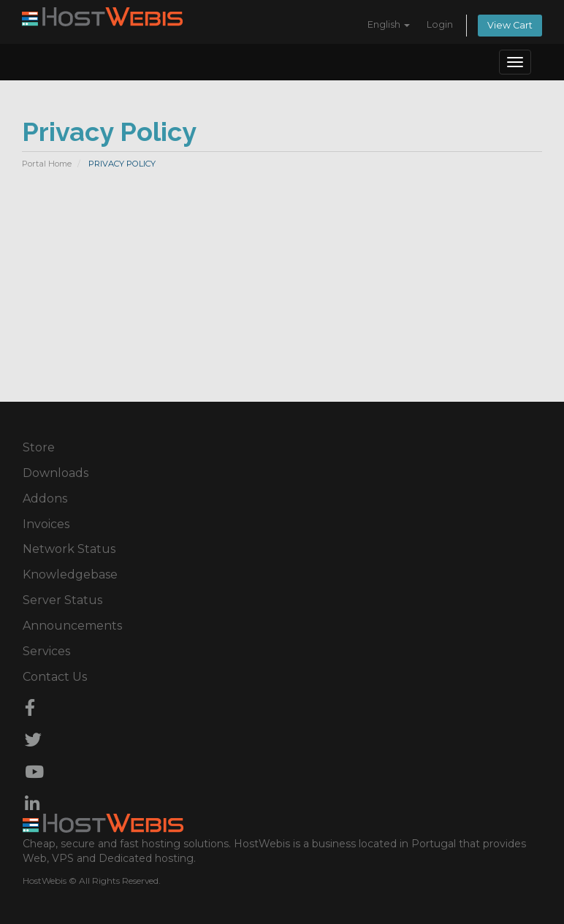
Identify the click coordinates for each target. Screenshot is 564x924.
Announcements (72, 626)
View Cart (510, 25)
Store (39, 447)
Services (46, 651)
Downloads (56, 473)
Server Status (62, 600)
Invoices (46, 524)
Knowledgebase (70, 574)
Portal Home (47, 164)
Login (440, 24)
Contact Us (55, 677)
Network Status (69, 549)
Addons (45, 499)
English (389, 24)
